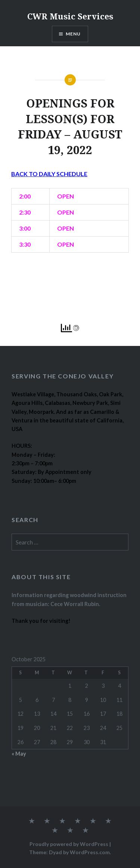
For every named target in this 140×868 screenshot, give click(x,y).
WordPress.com (90, 852)
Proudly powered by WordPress (69, 844)
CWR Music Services (70, 16)
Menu (73, 34)
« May (19, 754)
